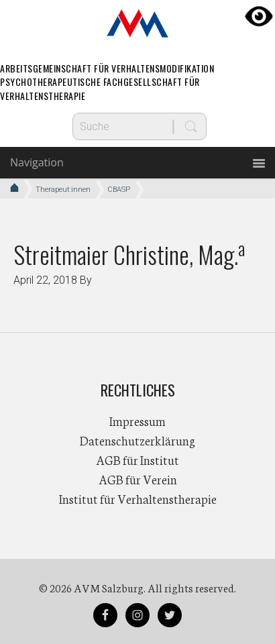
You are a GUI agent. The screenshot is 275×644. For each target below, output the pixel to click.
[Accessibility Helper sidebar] (259, 16)
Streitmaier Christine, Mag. (129, 254)
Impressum (137, 421)
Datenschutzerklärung (137, 440)
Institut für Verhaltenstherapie (138, 498)
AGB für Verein (138, 479)
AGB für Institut (137, 460)
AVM (137, 23)
